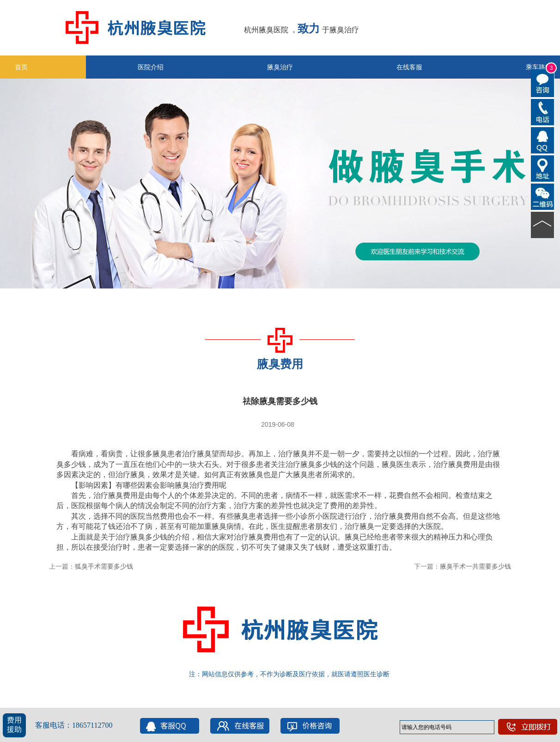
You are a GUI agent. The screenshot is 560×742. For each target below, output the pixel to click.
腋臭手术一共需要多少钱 (475, 566)
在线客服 (409, 67)
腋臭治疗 (280, 67)
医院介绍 (151, 67)
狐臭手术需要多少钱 (104, 566)
